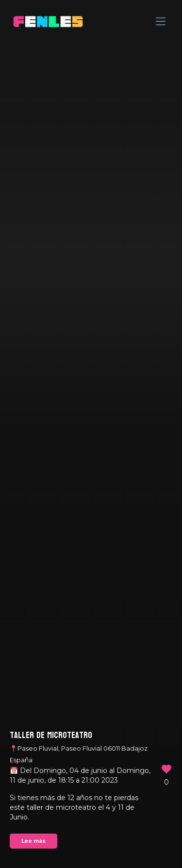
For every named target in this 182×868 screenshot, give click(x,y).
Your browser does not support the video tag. (91, 434)
